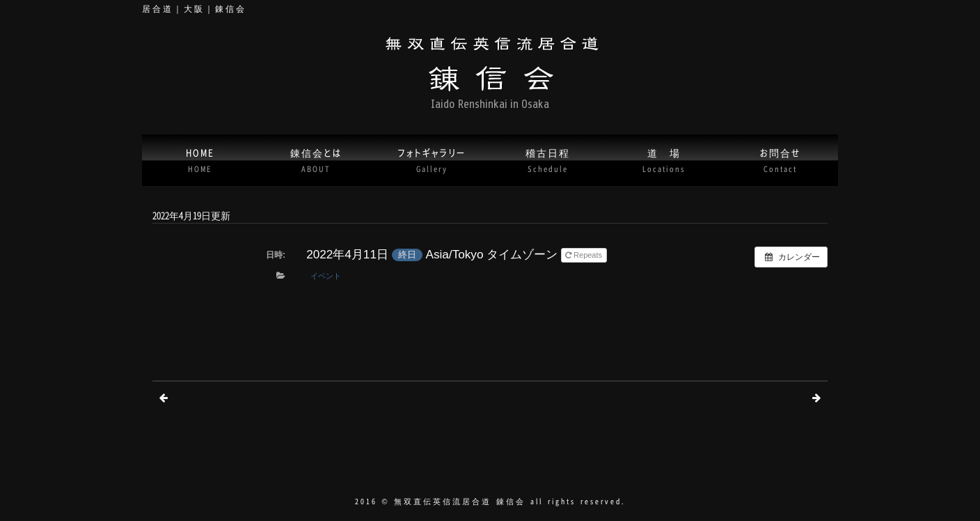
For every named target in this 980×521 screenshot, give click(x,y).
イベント (326, 276)
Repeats (585, 255)
